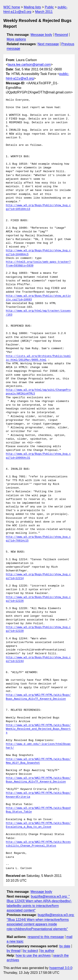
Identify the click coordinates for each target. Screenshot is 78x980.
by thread (14, 951)
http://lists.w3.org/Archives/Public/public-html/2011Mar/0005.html (38, 358)
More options (16, 39)
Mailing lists (32, 7)
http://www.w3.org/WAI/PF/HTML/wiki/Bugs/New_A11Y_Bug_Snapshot (38, 761)
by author (47, 951)
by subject (31, 951)
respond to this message (46, 937)
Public (49, 7)
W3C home (12, 7)
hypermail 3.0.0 (61, 968)
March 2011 (44, 12)
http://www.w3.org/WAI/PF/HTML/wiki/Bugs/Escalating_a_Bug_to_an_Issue (38, 825)
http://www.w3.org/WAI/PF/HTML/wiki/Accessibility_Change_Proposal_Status (38, 844)
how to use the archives (33, 955)
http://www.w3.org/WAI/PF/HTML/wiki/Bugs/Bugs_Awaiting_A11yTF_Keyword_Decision (38, 697)
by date (65, 946)
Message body (41, 35)
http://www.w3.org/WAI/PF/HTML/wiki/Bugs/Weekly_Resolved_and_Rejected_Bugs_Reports (38, 729)
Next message (48, 44)
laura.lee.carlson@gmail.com (29, 65)
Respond (61, 35)
